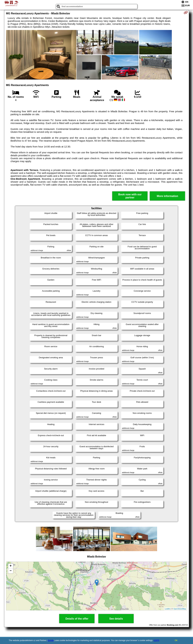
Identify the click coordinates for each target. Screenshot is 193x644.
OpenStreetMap (180, 609)
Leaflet (167, 609)
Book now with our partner (130, 196)
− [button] (11, 571)
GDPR (156, 640)
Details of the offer (77, 619)
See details (116, 619)
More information (167, 196)
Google (51, 640)
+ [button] (11, 566)
